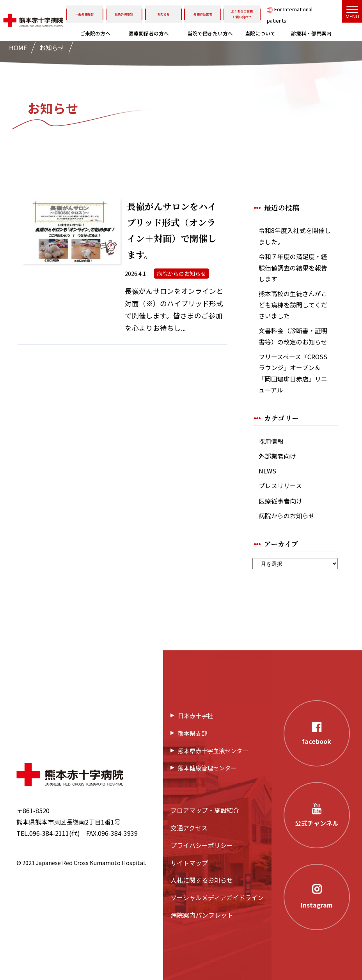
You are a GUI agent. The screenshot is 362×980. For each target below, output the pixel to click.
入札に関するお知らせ (202, 880)
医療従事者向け (280, 501)
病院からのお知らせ (287, 516)
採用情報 (271, 441)
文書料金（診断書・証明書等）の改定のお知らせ (293, 336)
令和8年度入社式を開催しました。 (295, 236)
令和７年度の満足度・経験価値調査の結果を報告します (293, 268)
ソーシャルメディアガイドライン (217, 897)
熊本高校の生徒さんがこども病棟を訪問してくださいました (293, 305)
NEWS (267, 471)
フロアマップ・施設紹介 (205, 810)
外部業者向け (277, 456)
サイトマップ (189, 863)
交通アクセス (189, 828)
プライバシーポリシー (202, 845)
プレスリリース (280, 486)
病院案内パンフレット (202, 915)
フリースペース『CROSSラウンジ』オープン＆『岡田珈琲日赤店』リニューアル (293, 373)
